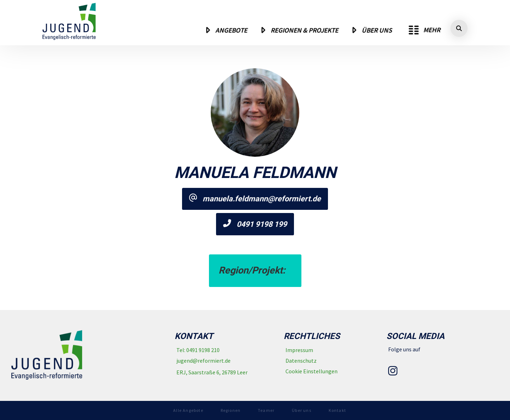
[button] (424, 30)
